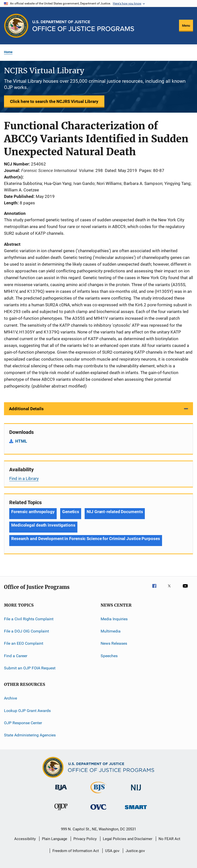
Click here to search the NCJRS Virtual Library (54, 101)
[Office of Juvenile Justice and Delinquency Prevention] (61, 811)
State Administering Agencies (30, 735)
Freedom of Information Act (76, 851)
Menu (186, 26)
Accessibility (25, 839)
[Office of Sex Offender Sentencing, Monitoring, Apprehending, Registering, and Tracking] (136, 810)
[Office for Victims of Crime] (98, 811)
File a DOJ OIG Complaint (26, 631)
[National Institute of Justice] (136, 791)
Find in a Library (24, 478)
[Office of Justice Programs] (16, 26)
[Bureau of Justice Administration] (61, 791)
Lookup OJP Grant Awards (27, 710)
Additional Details (26, 409)
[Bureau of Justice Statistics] (98, 794)
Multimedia (111, 631)
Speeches (109, 656)
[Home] (83, 26)
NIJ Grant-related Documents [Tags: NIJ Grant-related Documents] (115, 512)
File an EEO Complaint (24, 643)
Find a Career (16, 656)
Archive (10, 698)
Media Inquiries (114, 619)
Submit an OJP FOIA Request (30, 668)
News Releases (114, 643)
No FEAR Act (169, 839)
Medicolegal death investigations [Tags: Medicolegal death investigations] (43, 525)
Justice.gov (135, 851)
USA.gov (112, 851)
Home (8, 52)
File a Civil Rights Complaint (29, 619)
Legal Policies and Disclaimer (128, 839)
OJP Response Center (23, 723)
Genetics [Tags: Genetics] (71, 512)
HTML (21, 441)
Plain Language (55, 839)
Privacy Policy (85, 839)
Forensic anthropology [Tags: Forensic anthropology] (33, 512)
